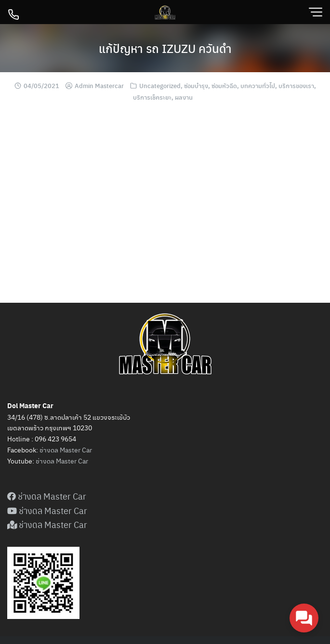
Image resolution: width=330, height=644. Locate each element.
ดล (51, 461)
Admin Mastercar (99, 85)
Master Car (71, 461)
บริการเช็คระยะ (152, 97)
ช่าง (41, 461)
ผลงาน (184, 97)
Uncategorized (160, 85)
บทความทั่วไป (258, 85)
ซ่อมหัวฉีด (224, 85)
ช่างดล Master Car (66, 450)
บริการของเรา (296, 85)
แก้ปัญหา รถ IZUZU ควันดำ (165, 48)
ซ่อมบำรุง (196, 85)
